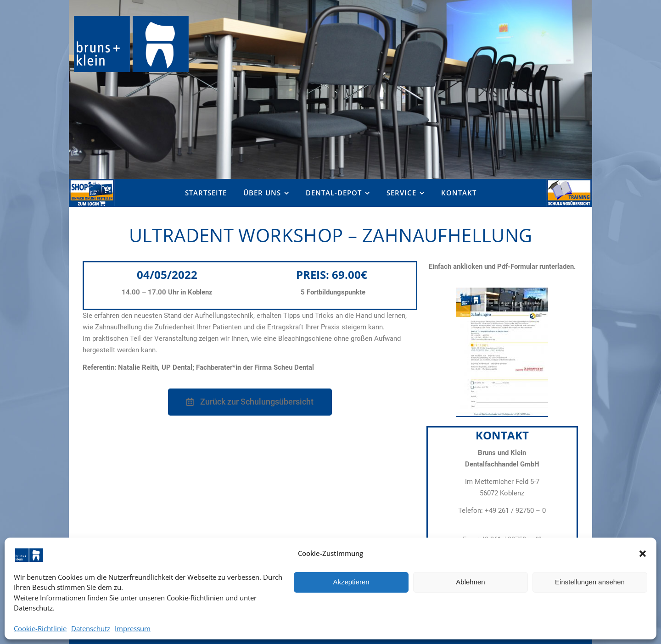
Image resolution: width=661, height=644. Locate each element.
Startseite (206, 193)
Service (401, 193)
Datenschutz (91, 629)
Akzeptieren (351, 582)
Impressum (133, 629)
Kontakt (459, 193)
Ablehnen (470, 582)
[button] (643, 554)
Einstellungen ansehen (590, 582)
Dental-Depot (334, 193)
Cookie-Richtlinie (40, 629)
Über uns (262, 193)
